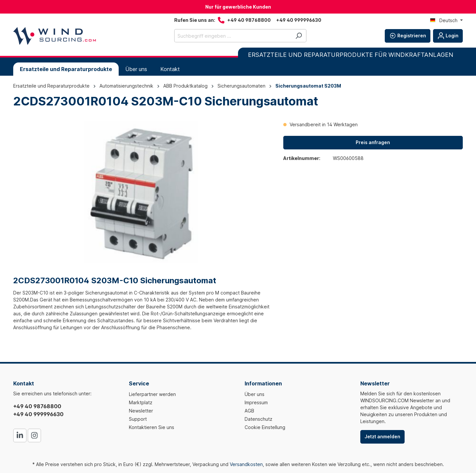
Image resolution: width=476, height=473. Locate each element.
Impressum (256, 402)
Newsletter (141, 411)
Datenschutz (258, 419)
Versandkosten (246, 464)
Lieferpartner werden (152, 394)
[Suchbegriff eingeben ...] (233, 36)
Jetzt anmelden (382, 436)
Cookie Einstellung (265, 427)
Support (138, 419)
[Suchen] (299, 36)
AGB (249, 411)
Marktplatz (141, 402)
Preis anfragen (373, 142)
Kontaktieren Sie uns (152, 427)
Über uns (255, 394)
